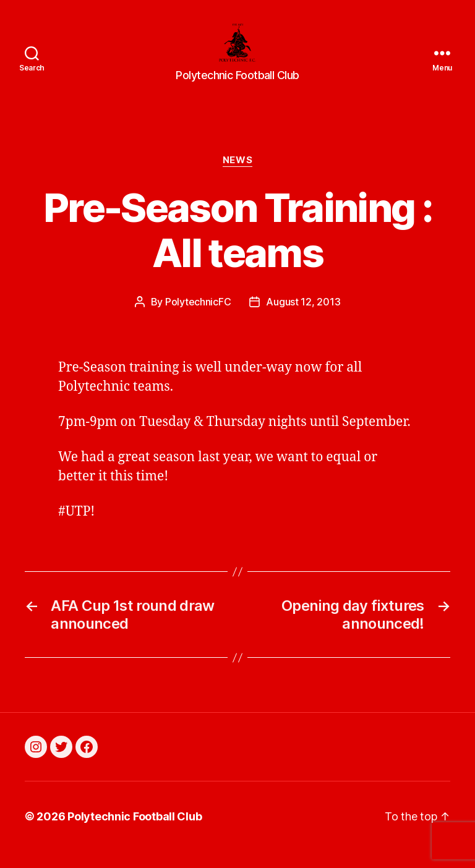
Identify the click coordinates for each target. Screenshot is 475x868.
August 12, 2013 (303, 318)
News (237, 177)
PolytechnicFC (198, 318)
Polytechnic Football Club (135, 833)
